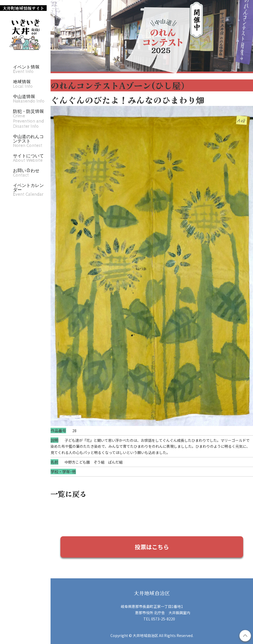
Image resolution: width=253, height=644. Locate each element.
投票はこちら (152, 547)
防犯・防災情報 (29, 119)
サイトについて (28, 158)
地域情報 (23, 84)
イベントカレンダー (28, 190)
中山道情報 (29, 99)
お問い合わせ (26, 173)
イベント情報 (26, 69)
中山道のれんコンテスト (28, 141)
